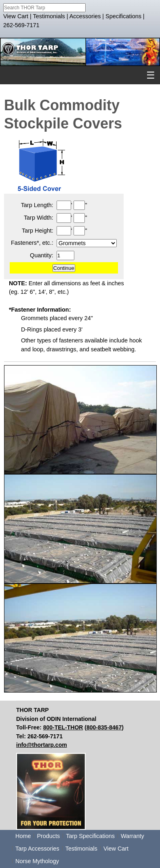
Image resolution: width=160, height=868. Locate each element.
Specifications (123, 16)
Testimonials (49, 16)
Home (23, 836)
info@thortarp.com (42, 745)
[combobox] (44, 8)
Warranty (133, 836)
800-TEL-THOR (63, 727)
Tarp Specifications (90, 836)
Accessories (85, 16)
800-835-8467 (104, 727)
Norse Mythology (37, 861)
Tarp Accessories (37, 849)
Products (48, 836)
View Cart (16, 16)
